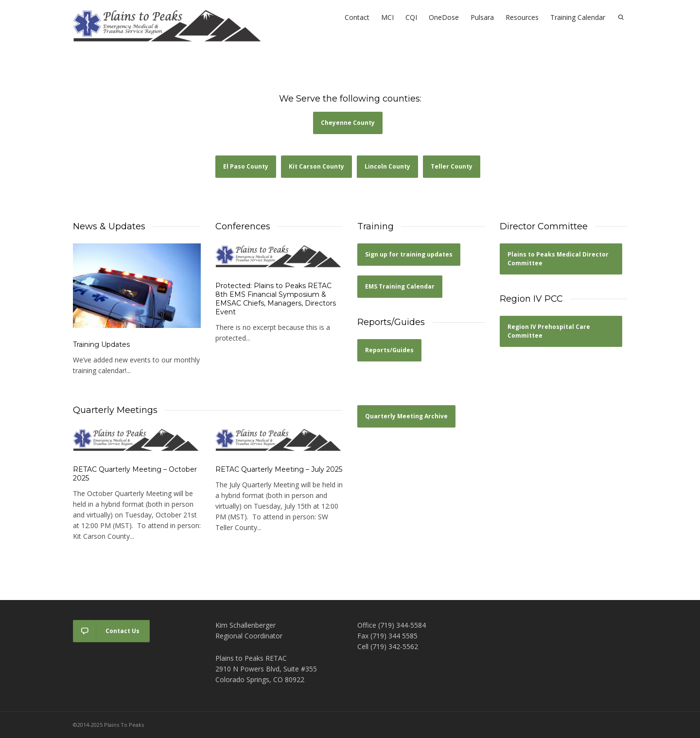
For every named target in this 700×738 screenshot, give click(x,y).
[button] (348, 123)
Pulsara (482, 17)
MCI (387, 17)
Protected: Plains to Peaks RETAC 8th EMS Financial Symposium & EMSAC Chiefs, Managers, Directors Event (276, 299)
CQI (411, 17)
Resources (522, 17)
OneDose (444, 17)
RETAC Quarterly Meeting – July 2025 (279, 469)
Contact (357, 17)
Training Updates (101, 344)
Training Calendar (578, 17)
